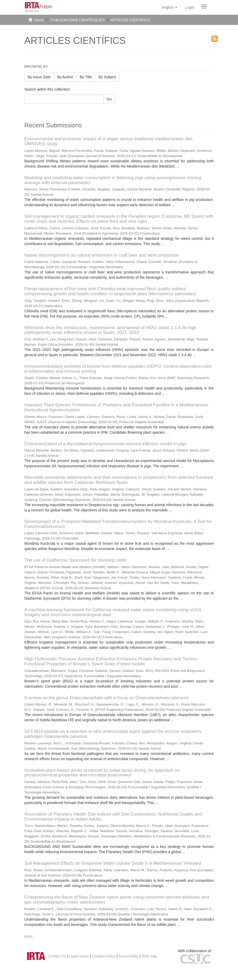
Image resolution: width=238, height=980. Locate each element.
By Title (86, 77)
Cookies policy (104, 956)
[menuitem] (190, 7)
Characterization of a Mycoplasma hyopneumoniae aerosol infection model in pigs (105, 444)
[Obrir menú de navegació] (204, 7)
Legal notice (79, 956)
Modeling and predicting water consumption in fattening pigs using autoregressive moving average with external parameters (113, 180)
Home (39, 20)
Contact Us (57, 956)
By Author (65, 77)
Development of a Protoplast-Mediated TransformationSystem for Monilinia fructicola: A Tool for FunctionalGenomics (118, 524)
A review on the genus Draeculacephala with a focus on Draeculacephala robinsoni (107, 698)
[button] (170, 7)
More (29, 936)
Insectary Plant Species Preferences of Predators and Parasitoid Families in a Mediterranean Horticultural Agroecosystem (116, 407)
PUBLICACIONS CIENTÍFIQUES (78, 20)
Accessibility (128, 956)
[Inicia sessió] (190, 7)
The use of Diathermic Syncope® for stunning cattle (76, 560)
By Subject (107, 77)
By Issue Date (39, 77)
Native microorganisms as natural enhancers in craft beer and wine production (102, 255)
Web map (149, 956)
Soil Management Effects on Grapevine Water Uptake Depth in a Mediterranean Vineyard (113, 863)
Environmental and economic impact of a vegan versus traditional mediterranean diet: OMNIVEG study (109, 141)
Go (109, 99)
